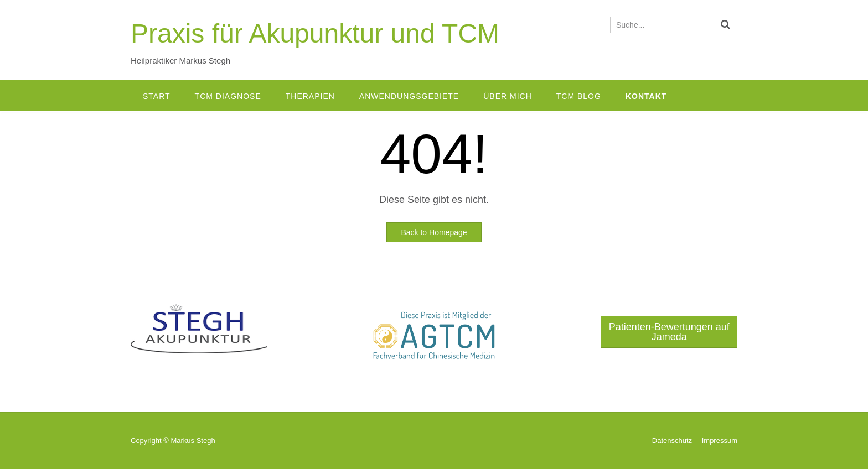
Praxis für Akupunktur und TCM (315, 33)
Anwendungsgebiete (409, 96)
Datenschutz (672, 441)
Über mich (508, 96)
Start (157, 96)
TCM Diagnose (228, 96)
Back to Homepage (434, 232)
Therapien (310, 96)
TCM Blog (579, 96)
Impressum (720, 441)
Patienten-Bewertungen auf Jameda (669, 332)
